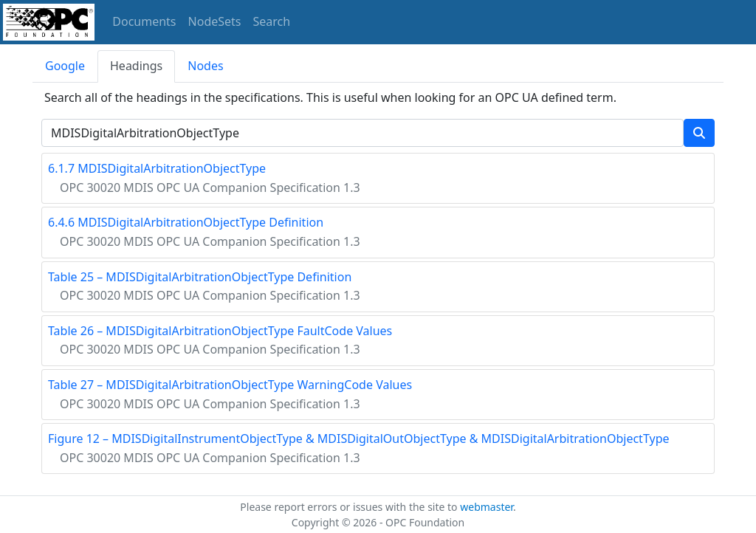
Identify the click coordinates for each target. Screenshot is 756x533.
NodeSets (215, 21)
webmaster (487, 507)
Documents (144, 21)
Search (272, 21)
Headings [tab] (136, 66)
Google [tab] (65, 66)
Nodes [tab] (205, 66)
